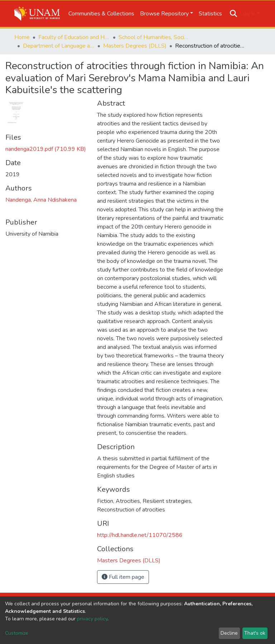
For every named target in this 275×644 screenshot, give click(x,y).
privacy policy (92, 619)
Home (22, 37)
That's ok (255, 633)
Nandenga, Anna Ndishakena (41, 200)
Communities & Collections (101, 14)
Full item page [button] (123, 577)
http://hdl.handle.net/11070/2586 (140, 535)
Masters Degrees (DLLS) (135, 46)
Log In (248, 14)
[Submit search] (234, 14)
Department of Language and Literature (59, 46)
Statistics (210, 14)
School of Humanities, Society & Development (154, 37)
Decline (229, 633)
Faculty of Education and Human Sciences (74, 37)
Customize (17, 633)
